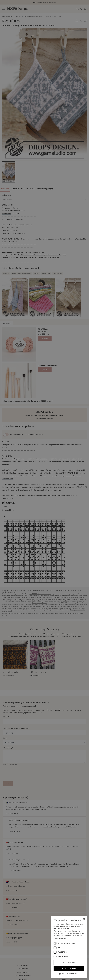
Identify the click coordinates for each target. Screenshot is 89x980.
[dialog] (69, 947)
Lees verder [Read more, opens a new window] (63, 938)
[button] (69, 974)
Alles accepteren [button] (69, 969)
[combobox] (84, 919)
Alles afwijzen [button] (69, 962)
